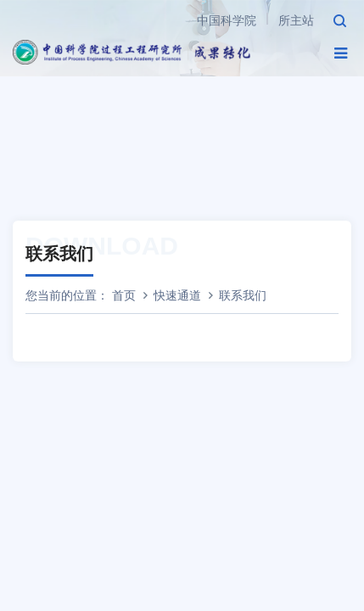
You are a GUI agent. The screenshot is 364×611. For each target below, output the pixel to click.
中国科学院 (227, 20)
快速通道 (177, 295)
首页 (124, 295)
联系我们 (243, 295)
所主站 (296, 20)
